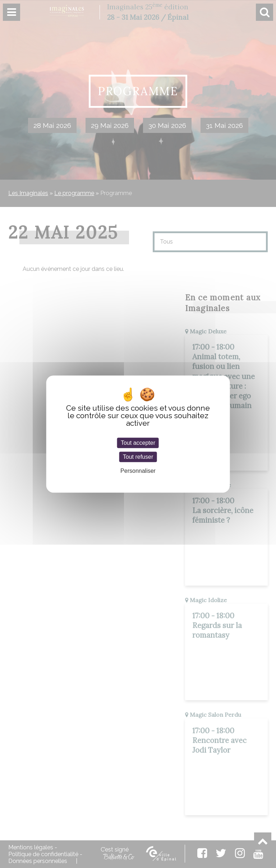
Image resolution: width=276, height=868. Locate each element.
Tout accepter (138, 443)
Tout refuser (138, 457)
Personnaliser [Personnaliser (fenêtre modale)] (138, 471)
